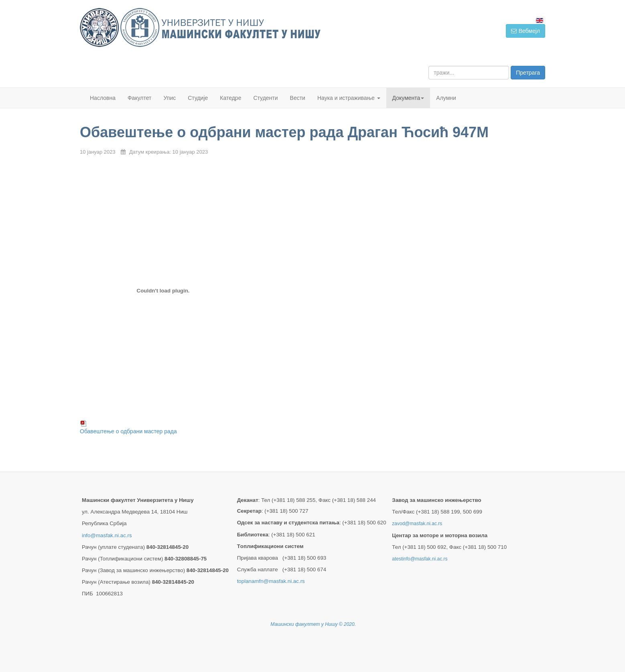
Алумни (446, 98)
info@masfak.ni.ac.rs (107, 535)
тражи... (429, 66)
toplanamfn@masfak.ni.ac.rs (271, 581)
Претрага (528, 73)
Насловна (103, 98)
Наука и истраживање (349, 98)
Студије (198, 98)
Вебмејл (526, 31)
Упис (170, 98)
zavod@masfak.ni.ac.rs (417, 524)
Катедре (230, 98)
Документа (408, 98)
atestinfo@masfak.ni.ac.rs (420, 559)
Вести (298, 98)
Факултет (140, 98)
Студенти (265, 98)
